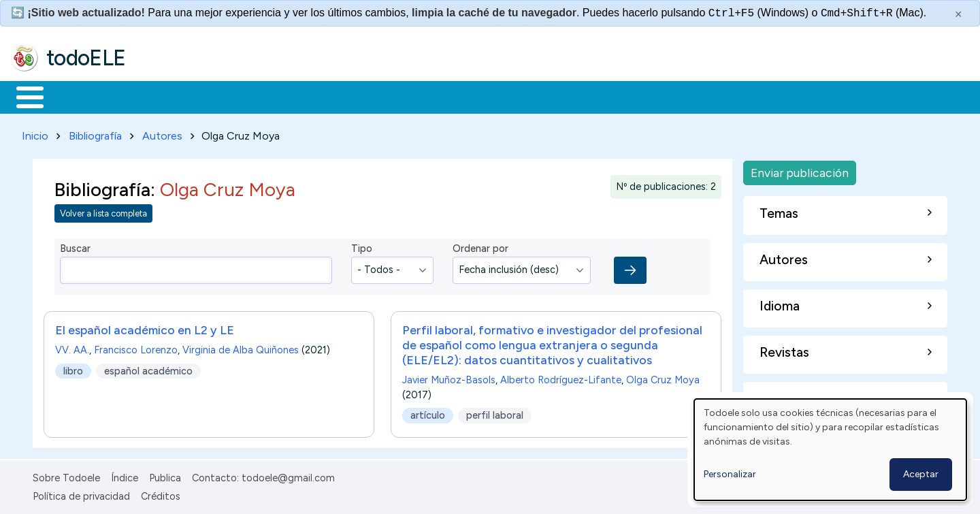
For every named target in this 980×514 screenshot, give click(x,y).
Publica (165, 476)
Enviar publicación (800, 170)
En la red (322, 96)
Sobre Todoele (66, 476)
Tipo (362, 246)
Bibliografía (95, 133)
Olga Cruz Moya (663, 377)
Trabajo (245, 96)
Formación (164, 96)
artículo (428, 413)
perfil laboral (495, 413)
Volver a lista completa (103, 211)
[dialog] (830, 450)
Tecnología (407, 96)
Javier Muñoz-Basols (449, 377)
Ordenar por (480, 246)
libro (73, 368)
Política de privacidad (81, 494)
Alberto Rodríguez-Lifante (561, 377)
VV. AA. (72, 347)
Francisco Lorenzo (136, 347)
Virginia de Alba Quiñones (241, 347)
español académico (148, 368)
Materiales (76, 96)
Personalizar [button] (730, 474)
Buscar (559, 96)
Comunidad (498, 96)
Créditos (161, 494)
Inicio (23, 96)
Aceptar (921, 474)
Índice (125, 476)
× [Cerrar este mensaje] (959, 14)
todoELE (86, 58)
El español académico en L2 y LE (145, 327)
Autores (162, 133)
